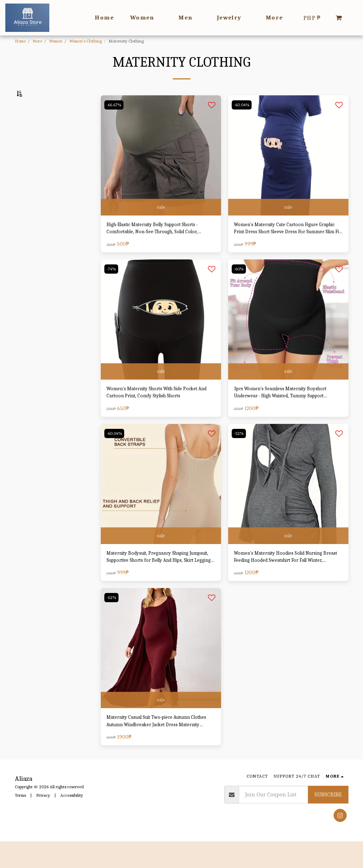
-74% (112, 288)
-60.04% (243, 121)
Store (37, 41)
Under (35, 196)
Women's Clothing (86, 41)
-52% (240, 455)
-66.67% (115, 121)
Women (56, 41)
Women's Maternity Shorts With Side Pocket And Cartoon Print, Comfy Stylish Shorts (156, 413)
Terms (20, 822)
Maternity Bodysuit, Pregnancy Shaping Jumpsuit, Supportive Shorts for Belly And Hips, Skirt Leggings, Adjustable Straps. (158, 580)
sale (161, 223)
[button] (339, 18)
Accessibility (72, 822)
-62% (112, 621)
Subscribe (328, 821)
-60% (240, 288)
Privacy (43, 822)
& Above (38, 224)
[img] (161, 172)
